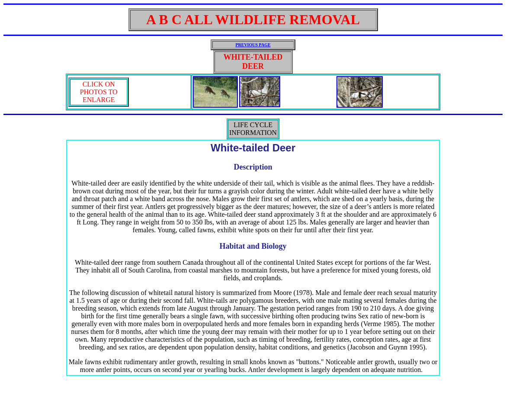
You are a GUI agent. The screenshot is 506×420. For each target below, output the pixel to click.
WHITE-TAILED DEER (253, 62)
